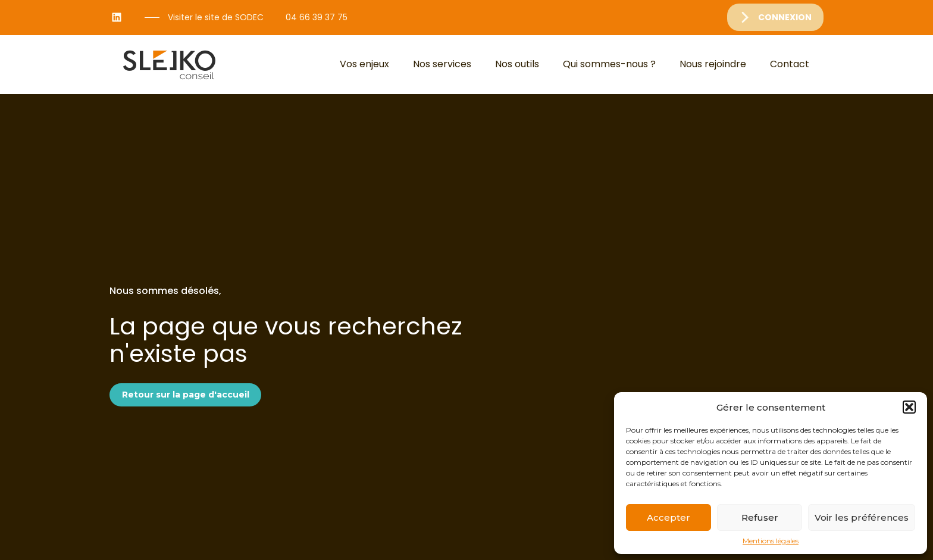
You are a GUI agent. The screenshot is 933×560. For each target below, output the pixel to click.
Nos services (442, 64)
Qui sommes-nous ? (609, 64)
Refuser (760, 517)
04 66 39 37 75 (317, 17)
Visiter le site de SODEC (216, 17)
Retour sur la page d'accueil (186, 395)
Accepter (669, 517)
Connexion (785, 17)
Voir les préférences (862, 517)
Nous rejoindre (713, 64)
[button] (909, 407)
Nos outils (517, 64)
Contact (790, 64)
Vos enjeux (364, 64)
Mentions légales (771, 541)
